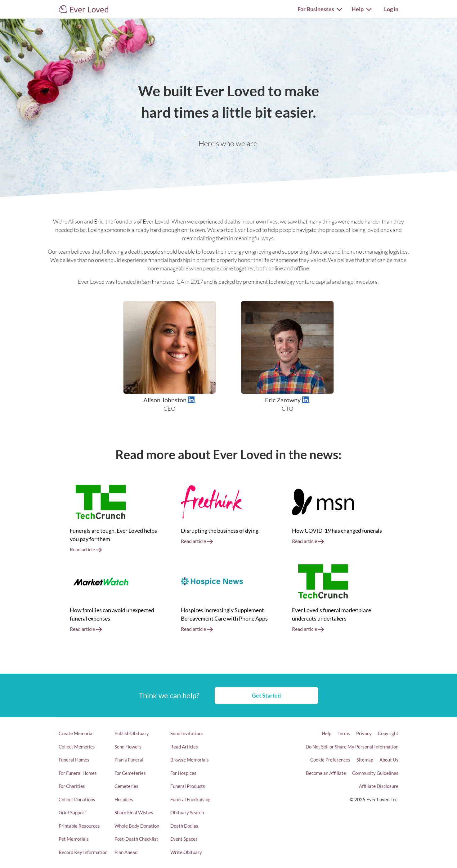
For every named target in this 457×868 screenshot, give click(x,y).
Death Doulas (184, 826)
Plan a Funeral (129, 760)
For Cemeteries (130, 773)
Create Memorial (76, 733)
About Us (389, 760)
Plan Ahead (126, 852)
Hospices (124, 799)
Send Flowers (128, 747)
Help (327, 733)
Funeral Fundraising (190, 799)
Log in (391, 9)
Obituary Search (187, 812)
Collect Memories (77, 747)
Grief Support (72, 812)
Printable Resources (79, 826)
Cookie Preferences (330, 760)
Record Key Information (83, 852)
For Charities (72, 786)
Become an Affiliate (326, 773)
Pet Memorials (74, 839)
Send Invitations (187, 733)
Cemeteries (126, 786)
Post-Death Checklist (136, 839)
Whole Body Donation (137, 826)
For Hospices (183, 773)
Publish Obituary (132, 733)
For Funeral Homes (78, 773)
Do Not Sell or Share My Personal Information (352, 747)
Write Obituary (186, 852)
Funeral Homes (74, 760)
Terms (344, 733)
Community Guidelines (375, 773)
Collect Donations (77, 799)
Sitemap (365, 760)
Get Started (266, 695)
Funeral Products (188, 786)
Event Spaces (184, 839)
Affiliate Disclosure (379, 786)
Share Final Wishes (134, 812)
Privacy (364, 733)
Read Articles (184, 747)
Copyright (388, 733)
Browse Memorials (190, 760)
